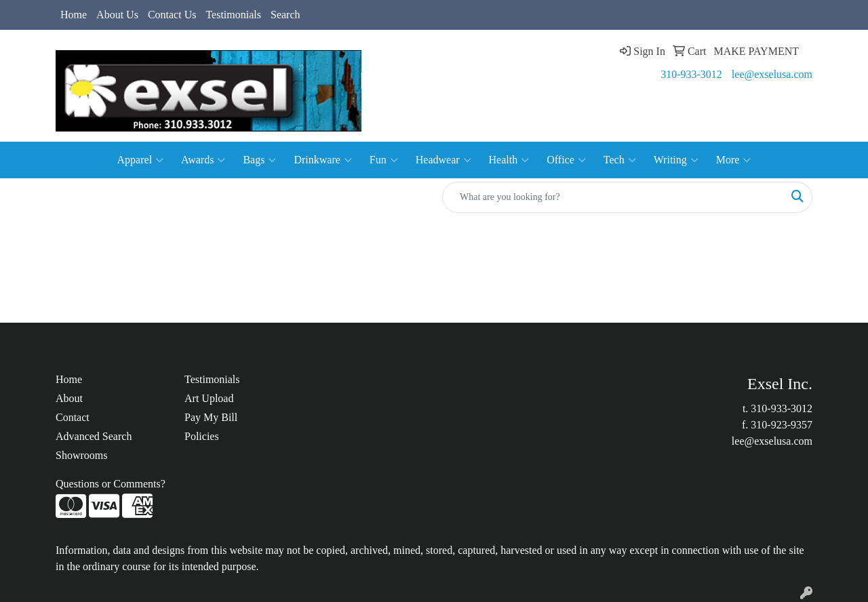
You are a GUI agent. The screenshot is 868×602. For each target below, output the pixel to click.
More (734, 160)
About (69, 398)
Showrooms (81, 455)
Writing (676, 160)
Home (74, 15)
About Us (117, 15)
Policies (202, 436)
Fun (384, 160)
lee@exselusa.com (772, 74)
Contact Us (172, 15)
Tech (620, 160)
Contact (73, 417)
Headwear (443, 160)
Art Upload (209, 398)
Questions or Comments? (111, 484)
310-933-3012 (691, 74)
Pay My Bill (211, 417)
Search (285, 15)
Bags (259, 160)
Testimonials (233, 15)
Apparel (141, 160)
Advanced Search (94, 436)
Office (566, 160)
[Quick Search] (613, 197)
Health (509, 160)
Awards (203, 160)
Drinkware (322, 160)
